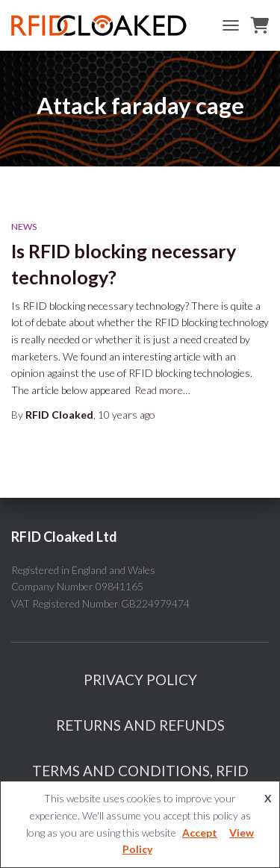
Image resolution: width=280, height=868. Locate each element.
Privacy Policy (140, 680)
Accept (200, 833)
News (24, 227)
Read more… (162, 390)
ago (127, 415)
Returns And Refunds (140, 725)
